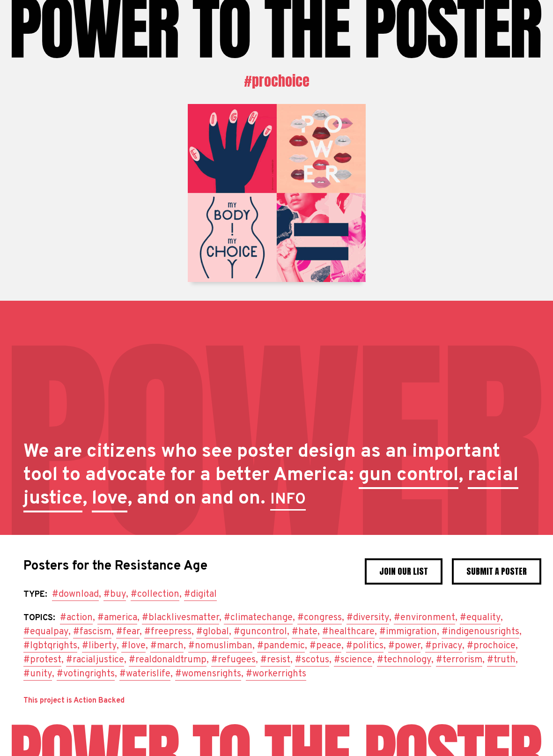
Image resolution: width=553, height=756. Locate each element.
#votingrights (86, 674)
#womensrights (208, 674)
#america (117, 618)
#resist (275, 660)
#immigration (408, 632)
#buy (115, 594)
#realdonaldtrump (168, 660)
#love (133, 646)
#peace (325, 646)
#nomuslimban (220, 646)
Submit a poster (497, 571)
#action (76, 618)
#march (167, 646)
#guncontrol (260, 632)
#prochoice (277, 81)
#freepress (168, 632)
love (110, 499)
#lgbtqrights (50, 646)
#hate (305, 632)
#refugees (233, 660)
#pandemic (281, 646)
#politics (365, 646)
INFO (288, 500)
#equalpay (46, 632)
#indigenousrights (480, 632)
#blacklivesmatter (181, 618)
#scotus (312, 660)
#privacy (444, 646)
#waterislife (145, 674)
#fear (128, 632)
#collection (155, 594)
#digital (200, 594)
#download (75, 594)
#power (404, 646)
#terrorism (459, 660)
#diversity (368, 618)
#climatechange (258, 618)
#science (353, 660)
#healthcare (348, 632)
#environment (424, 618)
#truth (501, 660)
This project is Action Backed (74, 701)
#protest (42, 660)
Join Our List (404, 571)
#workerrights (276, 674)
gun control (409, 475)
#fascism (92, 632)
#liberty (99, 646)
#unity (38, 674)
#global (213, 632)
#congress (320, 618)
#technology (404, 660)
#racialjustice (95, 660)
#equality (480, 618)
